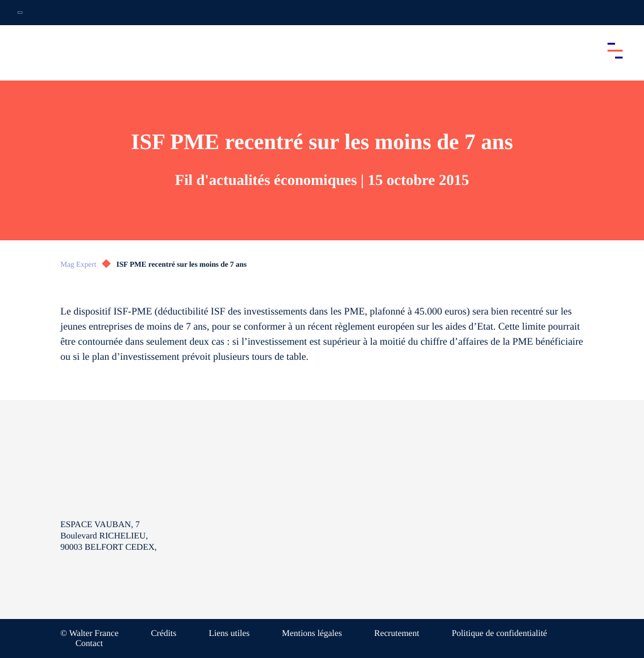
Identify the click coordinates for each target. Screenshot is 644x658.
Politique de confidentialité (499, 634)
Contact (89, 644)
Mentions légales (312, 634)
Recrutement (397, 634)
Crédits (164, 634)
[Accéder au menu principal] (615, 50)
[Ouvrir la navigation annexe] (20, 13)
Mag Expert (78, 264)
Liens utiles (229, 634)
